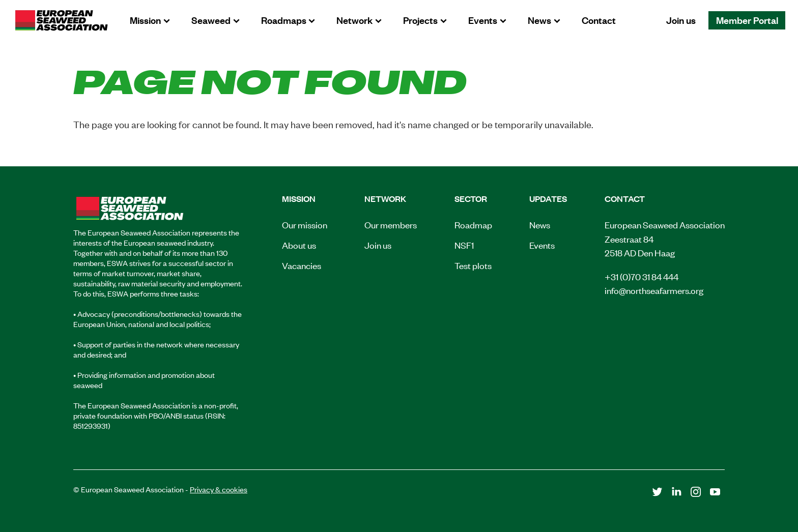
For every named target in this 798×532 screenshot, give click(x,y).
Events (483, 20)
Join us (681, 20)
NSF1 (464, 245)
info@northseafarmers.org (654, 290)
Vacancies (302, 265)
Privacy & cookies (219, 489)
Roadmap (473, 224)
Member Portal (747, 20)
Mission (145, 20)
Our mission (305, 224)
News (539, 20)
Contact (599, 20)
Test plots (473, 265)
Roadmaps (284, 20)
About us (299, 245)
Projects (420, 20)
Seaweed (211, 20)
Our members (391, 224)
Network (354, 20)
